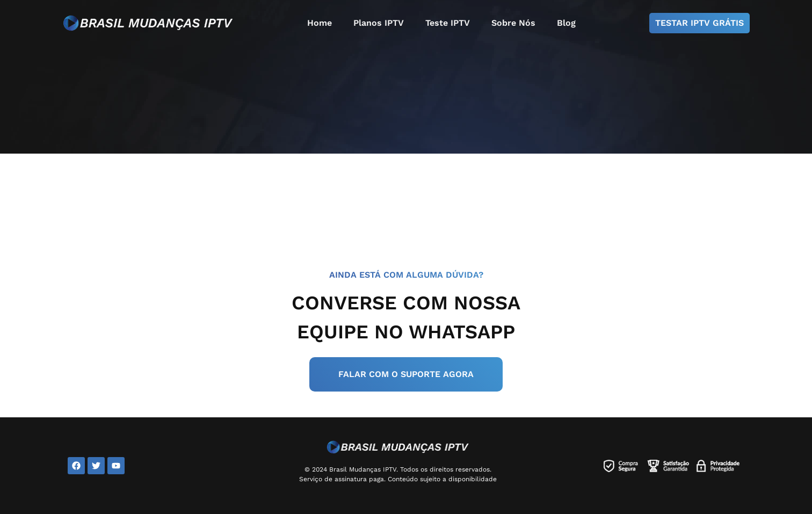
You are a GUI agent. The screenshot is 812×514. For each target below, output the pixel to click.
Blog (566, 23)
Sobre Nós (513, 23)
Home (320, 23)
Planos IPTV (379, 23)
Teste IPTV (448, 23)
